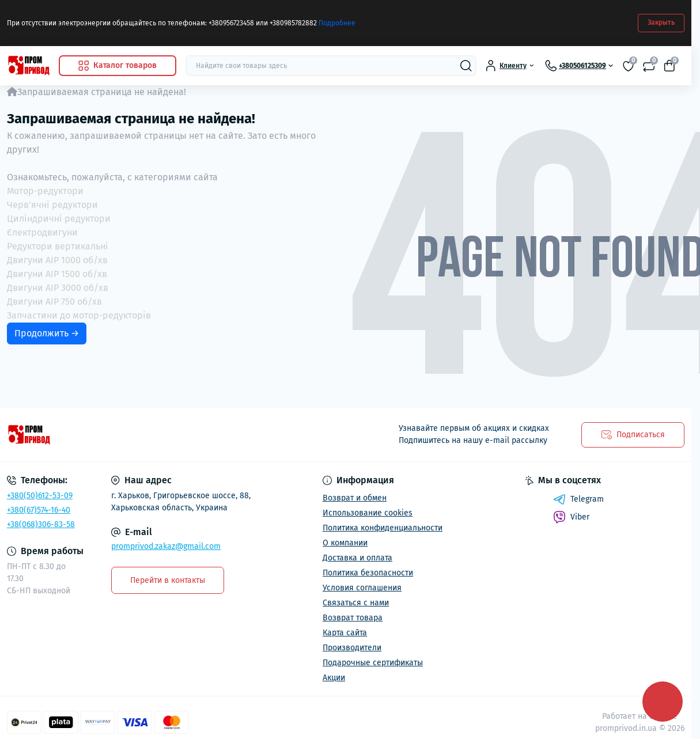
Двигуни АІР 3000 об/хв (58, 288)
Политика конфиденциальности (383, 528)
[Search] (466, 66)
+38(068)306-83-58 (41, 524)
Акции (334, 678)
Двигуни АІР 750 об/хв (54, 302)
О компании (345, 543)
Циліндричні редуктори (59, 219)
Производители (352, 648)
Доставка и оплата (357, 558)
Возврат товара (353, 618)
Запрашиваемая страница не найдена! (102, 92)
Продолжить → (47, 333)
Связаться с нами (356, 603)
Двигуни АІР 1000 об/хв (57, 260)
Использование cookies (368, 513)
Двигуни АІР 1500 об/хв (57, 274)
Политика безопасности (368, 573)
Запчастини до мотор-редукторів (79, 315)
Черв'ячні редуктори (52, 205)
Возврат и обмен (355, 498)
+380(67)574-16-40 (39, 510)
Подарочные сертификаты (373, 663)
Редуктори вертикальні (58, 246)
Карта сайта (345, 633)
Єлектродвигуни (42, 232)
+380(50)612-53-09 (40, 496)
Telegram (578, 499)
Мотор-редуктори (45, 191)
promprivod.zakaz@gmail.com (166, 546)
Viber (571, 517)
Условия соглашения (362, 588)
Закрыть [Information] (661, 22)
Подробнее (337, 23)
